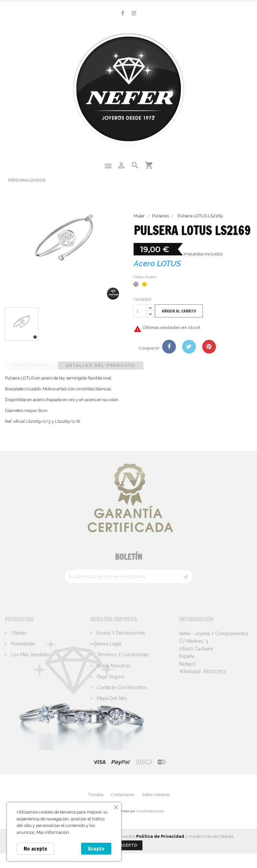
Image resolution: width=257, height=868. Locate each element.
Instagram (134, 13)
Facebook (123, 13)
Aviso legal (108, 644)
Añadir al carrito (179, 311)
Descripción (31, 365)
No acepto (35, 849)
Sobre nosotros (113, 666)
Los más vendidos (30, 655)
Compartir (169, 347)
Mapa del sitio (111, 698)
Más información (53, 832)
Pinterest (209, 347)
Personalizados (27, 180)
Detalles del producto (101, 365)
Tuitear (189, 347)
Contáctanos (123, 795)
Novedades (23, 644)
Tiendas (105, 709)
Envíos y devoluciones (120, 633)
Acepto (96, 849)
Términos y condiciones (122, 655)
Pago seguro (110, 677)
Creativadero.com (150, 811)
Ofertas (18, 633)
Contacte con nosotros (121, 687)
